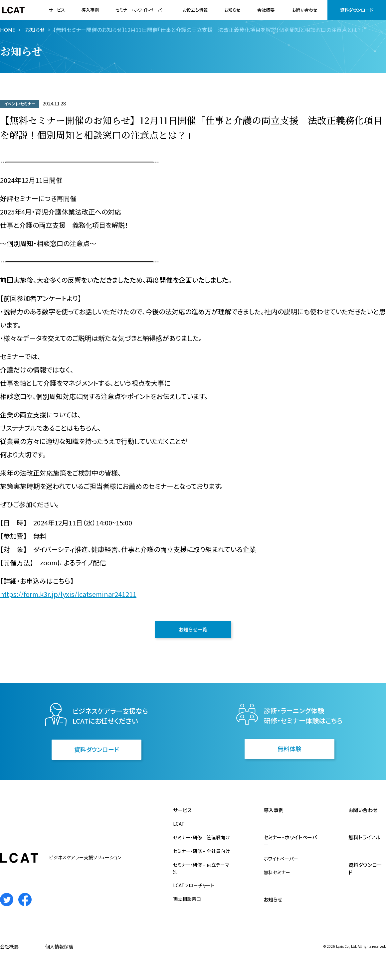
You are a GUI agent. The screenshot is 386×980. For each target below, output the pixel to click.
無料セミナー (277, 872)
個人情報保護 (59, 946)
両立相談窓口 (187, 899)
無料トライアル (364, 837)
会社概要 (266, 10)
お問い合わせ (305, 10)
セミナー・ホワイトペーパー (141, 10)
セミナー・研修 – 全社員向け (201, 851)
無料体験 (289, 749)
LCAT (179, 824)
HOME (8, 30)
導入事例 (90, 10)
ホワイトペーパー (281, 859)
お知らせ (232, 10)
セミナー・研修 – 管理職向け (201, 837)
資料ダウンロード (357, 10)
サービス (57, 10)
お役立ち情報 (195, 10)
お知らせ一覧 (193, 629)
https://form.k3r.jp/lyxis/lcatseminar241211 (68, 594)
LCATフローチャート (194, 885)
